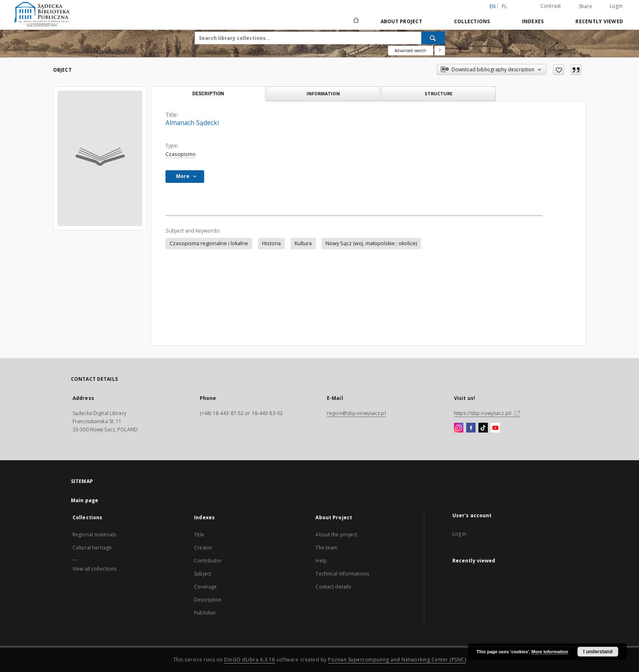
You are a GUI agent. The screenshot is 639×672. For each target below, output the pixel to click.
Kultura (303, 243)
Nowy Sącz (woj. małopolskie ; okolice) (371, 243)
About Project (401, 21)
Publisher (205, 613)
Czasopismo (181, 154)
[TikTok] (483, 428)
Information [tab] (323, 93)
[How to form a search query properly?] (440, 51)
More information (550, 652)
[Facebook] (471, 428)
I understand (598, 652)
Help (321, 561)
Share (585, 7)
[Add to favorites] (559, 70)
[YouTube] (495, 428)
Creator (203, 548)
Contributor (208, 561)
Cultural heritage (92, 548)
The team (326, 548)
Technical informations (342, 574)
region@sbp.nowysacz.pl (356, 413)
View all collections (95, 569)
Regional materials (94, 535)
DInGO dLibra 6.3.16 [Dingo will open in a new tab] (250, 660)
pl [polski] (505, 6)
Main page (85, 500)
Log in (459, 534)
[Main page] (356, 21)
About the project (336, 535)
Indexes (533, 21)
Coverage (205, 587)
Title (199, 535)
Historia (271, 243)
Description (208, 600)
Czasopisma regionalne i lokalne (209, 243)
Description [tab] (208, 94)
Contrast (551, 6)
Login (616, 6)
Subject (203, 574)
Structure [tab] (438, 93)
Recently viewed (599, 21)
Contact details (333, 587)
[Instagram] (459, 428)
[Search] (433, 38)
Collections (472, 21)
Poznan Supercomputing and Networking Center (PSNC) (397, 660)
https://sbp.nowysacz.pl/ (487, 413)
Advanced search (410, 51)
